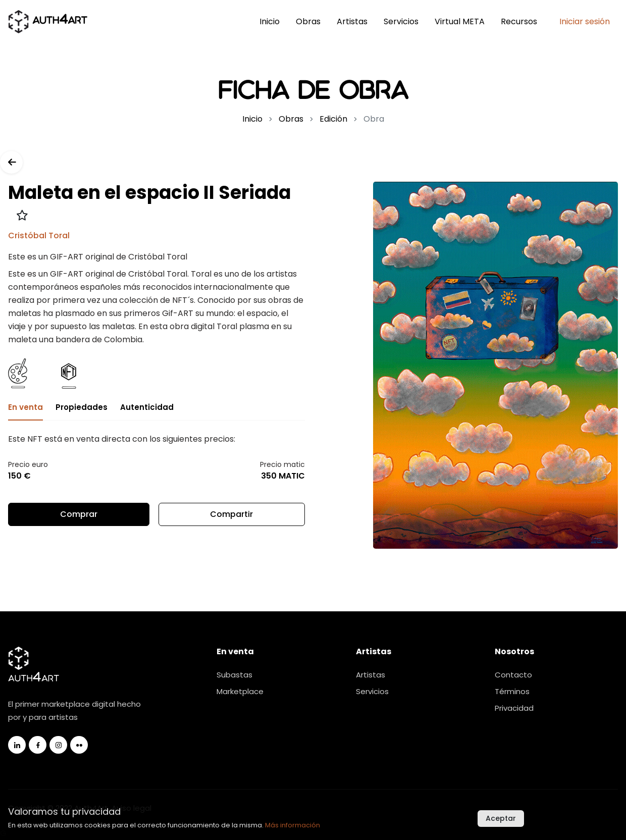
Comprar (79, 514)
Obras (308, 21)
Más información (293, 825)
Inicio (270, 21)
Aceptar (501, 818)
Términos (512, 691)
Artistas (352, 21)
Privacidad (514, 708)
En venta (25, 407)
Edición (333, 119)
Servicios (401, 21)
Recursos (519, 21)
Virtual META (460, 21)
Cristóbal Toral (39, 235)
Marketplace (240, 691)
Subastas (234, 675)
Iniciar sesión (585, 21)
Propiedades (82, 407)
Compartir (232, 517)
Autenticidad (147, 407)
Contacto (513, 675)
